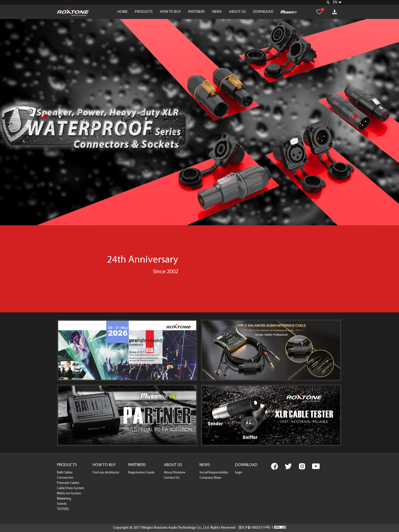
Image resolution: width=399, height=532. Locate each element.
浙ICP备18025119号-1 (256, 528)
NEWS (217, 12)
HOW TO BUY (170, 12)
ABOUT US (237, 12)
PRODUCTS (144, 12)
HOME (122, 12)
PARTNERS (197, 12)
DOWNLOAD (263, 12)
